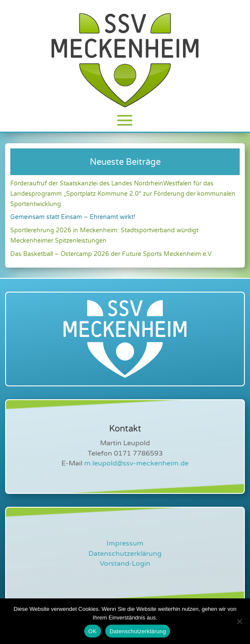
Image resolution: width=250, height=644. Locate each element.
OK (93, 631)
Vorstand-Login (125, 564)
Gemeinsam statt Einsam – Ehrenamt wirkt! (73, 217)
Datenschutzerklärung (125, 554)
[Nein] (239, 621)
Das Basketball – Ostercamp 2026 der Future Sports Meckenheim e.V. (112, 254)
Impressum (125, 543)
